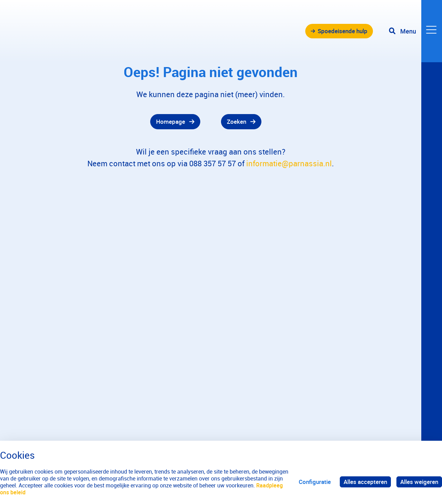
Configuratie (315, 482)
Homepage (171, 122)
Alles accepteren (365, 482)
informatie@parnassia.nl (289, 163)
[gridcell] (110, 122)
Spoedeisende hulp (343, 31)
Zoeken (237, 122)
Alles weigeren (419, 482)
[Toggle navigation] (415, 31)
